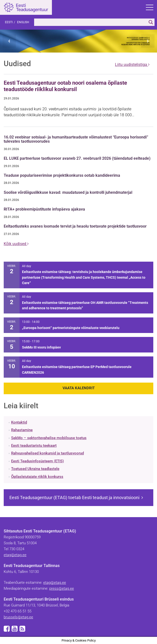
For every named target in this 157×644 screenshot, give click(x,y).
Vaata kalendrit (79, 388)
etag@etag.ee (15, 555)
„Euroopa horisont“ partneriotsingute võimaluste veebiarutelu (71, 328)
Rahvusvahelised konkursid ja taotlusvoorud (47, 453)
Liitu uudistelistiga (132, 65)
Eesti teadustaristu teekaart (34, 446)
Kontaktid (19, 422)
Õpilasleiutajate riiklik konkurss (37, 477)
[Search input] (91, 22)
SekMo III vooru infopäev (41, 347)
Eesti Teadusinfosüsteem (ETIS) (37, 461)
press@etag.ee (62, 588)
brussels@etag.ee (18, 617)
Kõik (16, 244)
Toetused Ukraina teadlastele (35, 469)
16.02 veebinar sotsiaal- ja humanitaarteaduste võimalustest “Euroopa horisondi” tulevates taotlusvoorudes (76, 139)
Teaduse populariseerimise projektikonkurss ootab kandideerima (62, 175)
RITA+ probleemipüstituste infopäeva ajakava (44, 209)
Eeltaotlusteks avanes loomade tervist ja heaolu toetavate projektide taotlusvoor (75, 226)
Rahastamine (22, 430)
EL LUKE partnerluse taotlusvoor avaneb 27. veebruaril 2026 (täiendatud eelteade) (77, 158)
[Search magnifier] (151, 22)
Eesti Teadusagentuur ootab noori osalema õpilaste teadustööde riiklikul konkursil (65, 86)
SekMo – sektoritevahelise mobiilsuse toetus (49, 438)
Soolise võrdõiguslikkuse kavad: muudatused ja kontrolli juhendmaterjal (68, 192)
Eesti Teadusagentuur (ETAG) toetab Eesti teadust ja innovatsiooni (76, 498)
